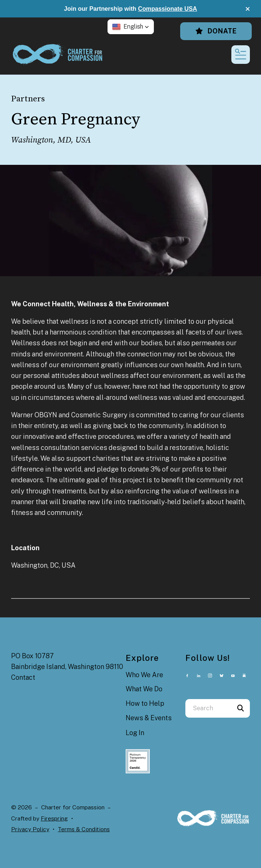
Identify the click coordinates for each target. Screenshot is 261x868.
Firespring (54, 818)
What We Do (144, 689)
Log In (135, 733)
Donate (216, 31)
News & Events (149, 718)
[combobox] (208, 708)
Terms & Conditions (84, 829)
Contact (23, 677)
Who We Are (144, 675)
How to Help (145, 703)
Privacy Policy (30, 829)
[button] (248, 9)
